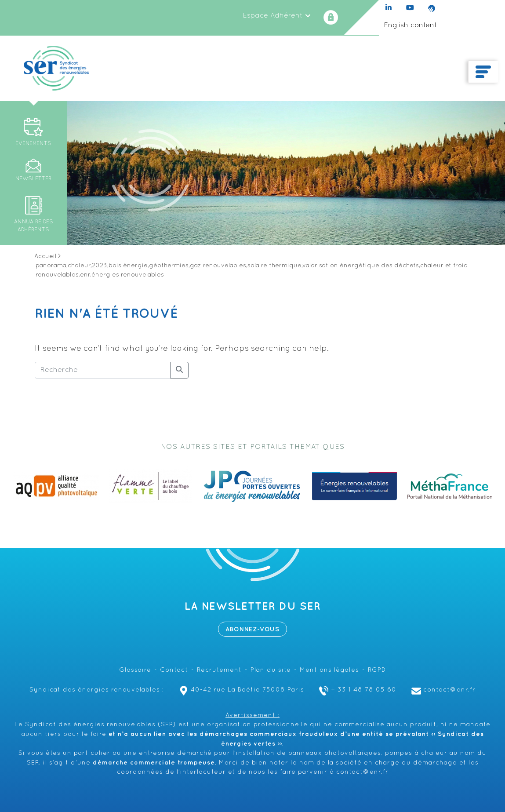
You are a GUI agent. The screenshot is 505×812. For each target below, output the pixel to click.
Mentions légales (329, 670)
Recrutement (219, 670)
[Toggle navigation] (483, 72)
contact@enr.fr (442, 690)
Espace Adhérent (277, 16)
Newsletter (33, 179)
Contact (174, 670)
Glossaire (135, 670)
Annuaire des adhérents (34, 226)
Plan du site (271, 670)
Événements (33, 144)
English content (410, 25)
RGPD (377, 670)
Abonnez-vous (252, 629)
